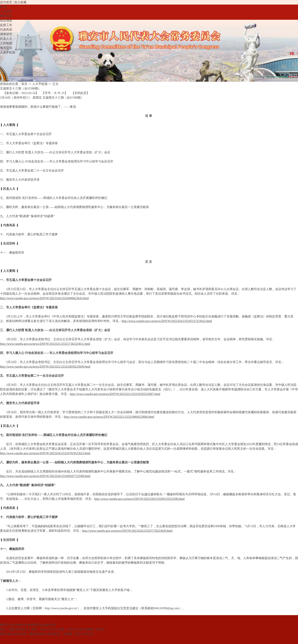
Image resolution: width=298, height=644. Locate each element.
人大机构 (6, 11)
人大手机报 (8, 52)
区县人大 (6, 39)
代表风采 (6, 30)
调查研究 (6, 34)
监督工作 (6, 25)
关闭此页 (80, 93)
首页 (24, 84)
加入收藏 (20, 2)
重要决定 (6, 16)
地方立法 (6, 48)
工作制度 (6, 43)
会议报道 (6, 20)
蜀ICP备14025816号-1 (14, 634)
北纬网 (68, 634)
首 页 (3, 7)
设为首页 (6, 2)
